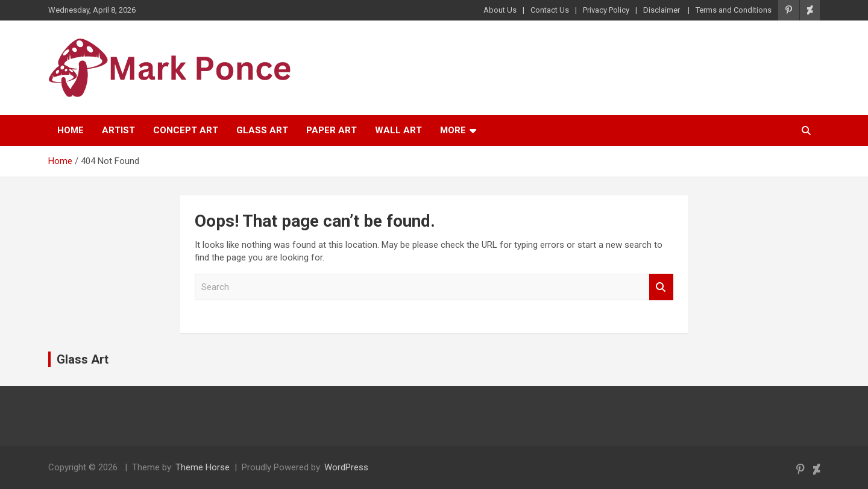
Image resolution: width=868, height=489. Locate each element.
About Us (500, 10)
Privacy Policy (606, 10)
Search (661, 287)
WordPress (346, 467)
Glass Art (262, 130)
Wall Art (398, 130)
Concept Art (186, 130)
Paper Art (332, 130)
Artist (118, 130)
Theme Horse (203, 467)
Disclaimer (662, 10)
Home (71, 130)
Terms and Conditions (734, 10)
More (453, 130)
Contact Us (550, 10)
